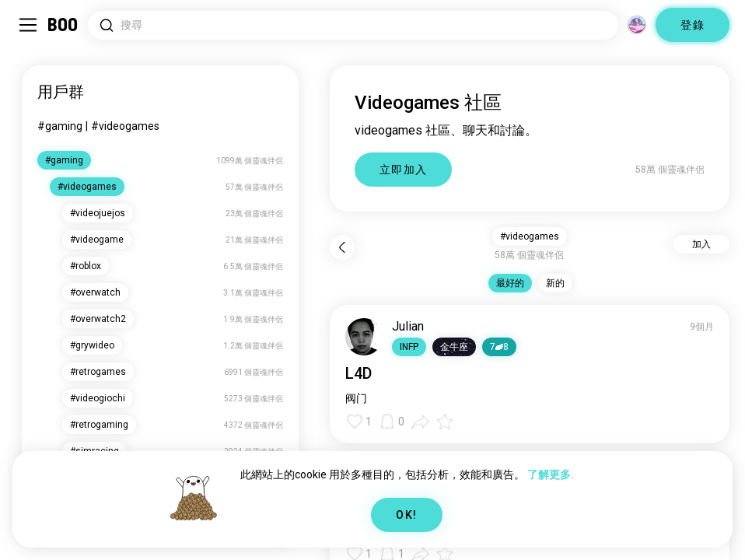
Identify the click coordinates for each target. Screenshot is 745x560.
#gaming (60, 126)
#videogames (125, 126)
